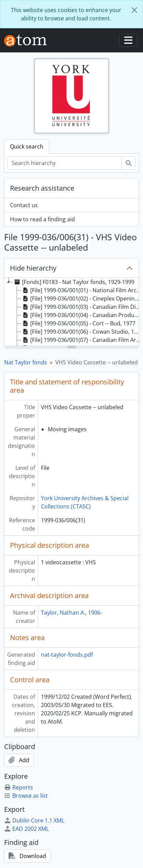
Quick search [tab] (27, 147)
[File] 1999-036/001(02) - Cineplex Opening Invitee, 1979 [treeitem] (82, 299)
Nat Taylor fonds (26, 362)
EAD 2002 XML (26, 829)
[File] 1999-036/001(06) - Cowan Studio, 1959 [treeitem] (82, 332)
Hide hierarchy (33, 268)
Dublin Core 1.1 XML (34, 820)
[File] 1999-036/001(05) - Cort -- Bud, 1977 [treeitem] (78, 323)
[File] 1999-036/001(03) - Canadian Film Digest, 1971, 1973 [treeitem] (82, 307)
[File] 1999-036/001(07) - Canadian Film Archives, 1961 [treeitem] (82, 340)
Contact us (24, 205)
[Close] (134, 10)
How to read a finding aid (42, 219)
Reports (19, 787)
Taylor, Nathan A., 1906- (71, 613)
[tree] (71, 312)
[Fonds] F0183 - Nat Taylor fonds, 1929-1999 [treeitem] (74, 282)
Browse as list (26, 796)
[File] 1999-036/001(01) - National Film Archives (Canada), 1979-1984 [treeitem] (82, 290)
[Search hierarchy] (64, 163)
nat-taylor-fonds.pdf (67, 655)
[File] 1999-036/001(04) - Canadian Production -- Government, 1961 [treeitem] (82, 315)
